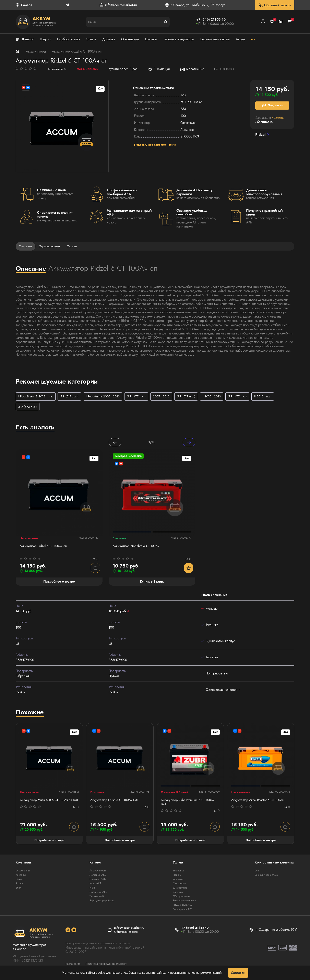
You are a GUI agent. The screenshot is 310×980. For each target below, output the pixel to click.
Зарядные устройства (102, 902)
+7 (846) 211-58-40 (211, 19)
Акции (20, 885)
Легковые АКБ (97, 877)
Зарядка (177, 894)
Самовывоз (179, 885)
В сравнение (193, 69)
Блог (19, 890)
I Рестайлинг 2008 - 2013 (107, 397)
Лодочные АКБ (98, 894)
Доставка (178, 881)
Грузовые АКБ (97, 881)
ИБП (91, 890)
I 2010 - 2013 (219, 397)
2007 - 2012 (168, 397)
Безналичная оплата (185, 902)
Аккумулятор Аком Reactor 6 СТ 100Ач (259, 801)
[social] (68, 932)
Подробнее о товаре (49, 842)
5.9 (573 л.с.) (28, 408)
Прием (176, 877)
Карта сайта (74, 966)
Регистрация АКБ (183, 911)
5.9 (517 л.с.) (72, 397)
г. (278, 118)
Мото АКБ (94, 885)
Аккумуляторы (36, 51)
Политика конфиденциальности (110, 966)
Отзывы (75, 246)
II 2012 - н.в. (272, 397)
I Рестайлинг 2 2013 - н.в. (37, 397)
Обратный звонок (275, 5)
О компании (23, 872)
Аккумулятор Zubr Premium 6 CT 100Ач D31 (189, 803)
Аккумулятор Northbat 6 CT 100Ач (137, 547)
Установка (178, 872)
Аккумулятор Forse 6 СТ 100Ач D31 (116, 801)
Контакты (21, 877)
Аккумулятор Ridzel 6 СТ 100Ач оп (45, 547)
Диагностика (180, 890)
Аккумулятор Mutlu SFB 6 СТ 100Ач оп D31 (47, 803)
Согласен (238, 973)
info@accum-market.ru (121, 5)
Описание (26, 246)
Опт (257, 872)
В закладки (159, 69)
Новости (21, 881)
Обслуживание (181, 898)
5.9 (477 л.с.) (142, 397)
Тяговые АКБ (96, 898)
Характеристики (51, 246)
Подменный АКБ (182, 907)
